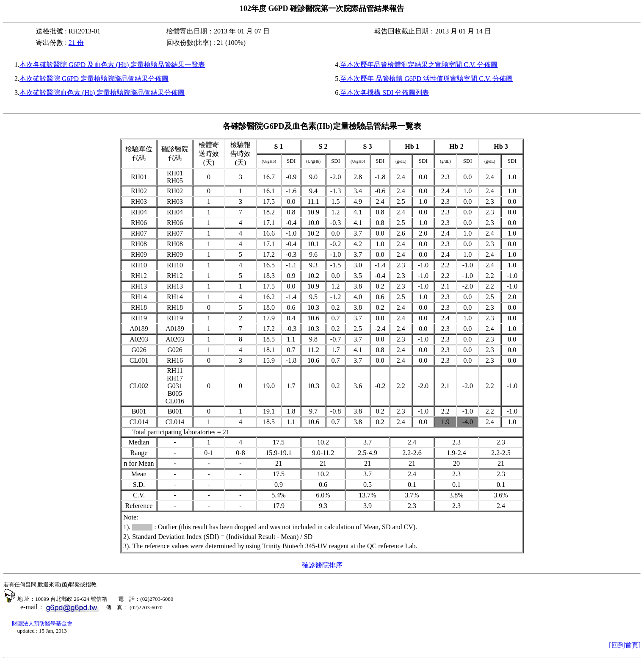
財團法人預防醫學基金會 (42, 624)
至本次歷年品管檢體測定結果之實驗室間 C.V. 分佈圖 (419, 65)
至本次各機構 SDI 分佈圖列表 (384, 93)
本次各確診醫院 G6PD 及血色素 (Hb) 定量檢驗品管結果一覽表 (112, 65)
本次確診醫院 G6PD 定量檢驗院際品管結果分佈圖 (94, 79)
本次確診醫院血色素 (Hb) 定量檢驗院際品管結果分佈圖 (102, 93)
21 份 (76, 43)
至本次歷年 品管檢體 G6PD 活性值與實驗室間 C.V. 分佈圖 (426, 79)
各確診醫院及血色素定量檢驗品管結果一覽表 (322, 126)
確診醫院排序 (322, 565)
